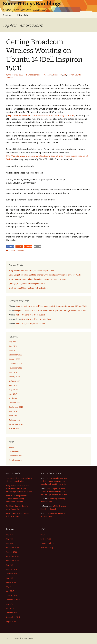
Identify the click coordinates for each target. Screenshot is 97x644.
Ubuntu (78, 75)
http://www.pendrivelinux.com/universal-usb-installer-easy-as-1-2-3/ (40, 115)
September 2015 (16, 424)
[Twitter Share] (19, 246)
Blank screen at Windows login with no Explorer (29, 288)
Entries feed (14, 451)
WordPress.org (15, 460)
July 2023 (13, 346)
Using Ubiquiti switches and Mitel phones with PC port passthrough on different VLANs (45, 275)
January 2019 (14, 376)
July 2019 (13, 372)
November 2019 (15, 368)
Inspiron (71, 75)
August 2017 (14, 390)
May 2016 (13, 411)
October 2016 (15, 403)
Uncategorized (34, 75)
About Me (7, 15)
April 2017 (13, 398)
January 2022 (14, 359)
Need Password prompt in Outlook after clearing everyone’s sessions (38, 279)
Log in (11, 447)
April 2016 (13, 416)
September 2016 (16, 407)
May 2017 (13, 394)
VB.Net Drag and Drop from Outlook (31, 315)
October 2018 (15, 381)
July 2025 (13, 342)
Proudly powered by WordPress (20, 638)
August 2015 (14, 429)
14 (46, 75)
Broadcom (58, 75)
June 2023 (13, 350)
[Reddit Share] (28, 246)
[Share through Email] (37, 246)
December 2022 (15, 355)
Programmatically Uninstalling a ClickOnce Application (31, 270)
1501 (50, 75)
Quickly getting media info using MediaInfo (27, 283)
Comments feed (16, 456)
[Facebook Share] (10, 246)
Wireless (10, 78)
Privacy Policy (23, 15)
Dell (65, 75)
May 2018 (13, 385)
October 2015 (15, 420)
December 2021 (15, 363)
